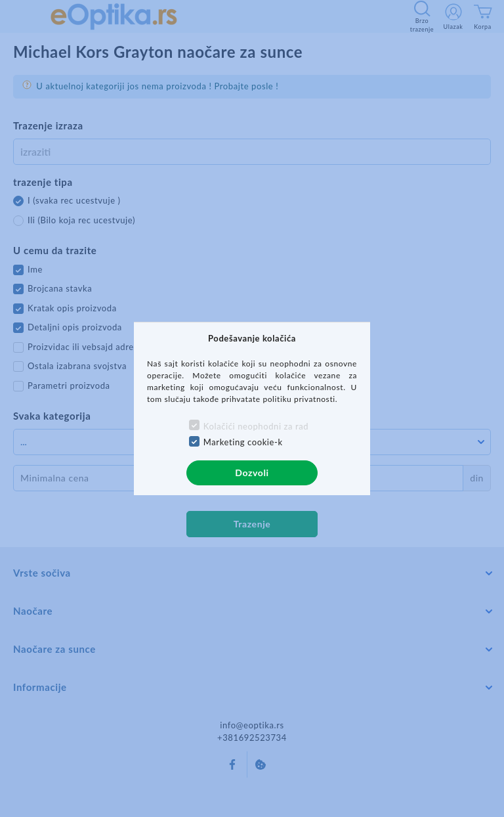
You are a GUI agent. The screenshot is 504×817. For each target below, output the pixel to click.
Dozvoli (252, 473)
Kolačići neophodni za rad (256, 426)
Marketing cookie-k (243, 442)
